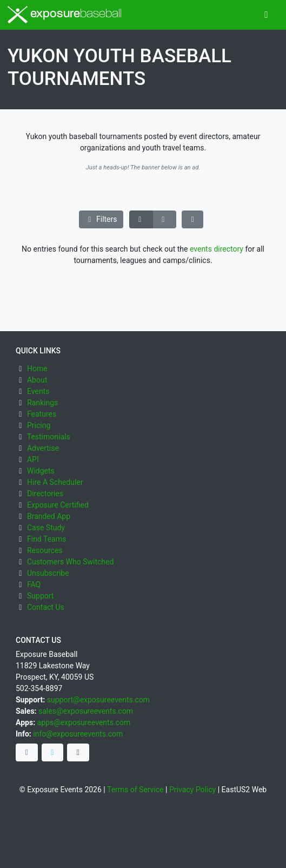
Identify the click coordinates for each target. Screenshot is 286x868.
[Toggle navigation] (266, 15)
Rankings (42, 403)
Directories (45, 494)
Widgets (41, 471)
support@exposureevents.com (98, 700)
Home (37, 369)
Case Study (46, 528)
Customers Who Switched (70, 562)
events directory (217, 249)
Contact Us (46, 607)
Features (42, 414)
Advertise (43, 448)
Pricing (39, 425)
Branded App (49, 516)
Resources (45, 550)
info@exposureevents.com (78, 734)
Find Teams (46, 539)
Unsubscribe (48, 573)
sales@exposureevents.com (86, 711)
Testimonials (49, 437)
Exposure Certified (58, 505)
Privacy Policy (192, 790)
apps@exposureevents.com (84, 722)
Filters (101, 219)
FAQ (34, 584)
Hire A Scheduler (55, 482)
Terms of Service (135, 790)
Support (40, 596)
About (37, 380)
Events (38, 391)
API (33, 459)
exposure (65, 15)
